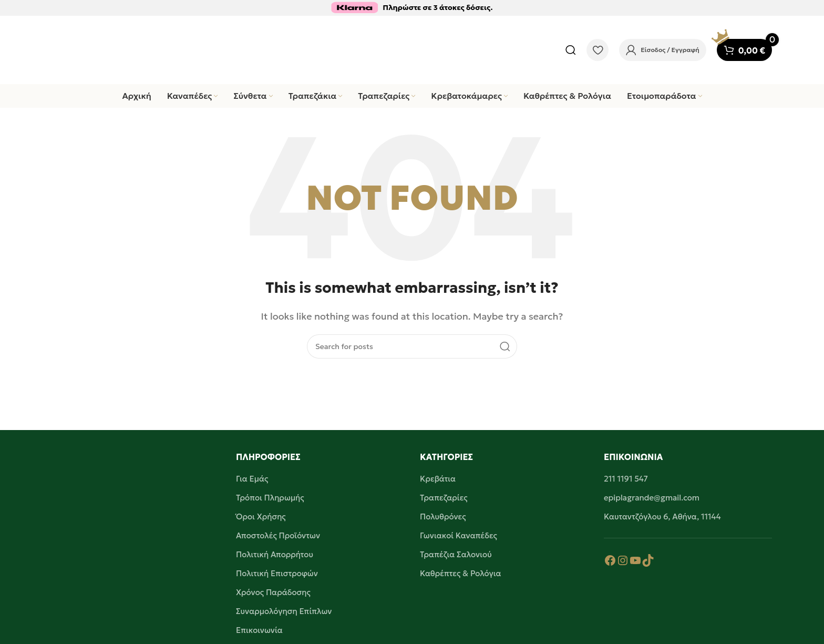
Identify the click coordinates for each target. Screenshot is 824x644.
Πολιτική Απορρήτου (275, 554)
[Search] (571, 50)
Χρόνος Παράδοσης (273, 592)
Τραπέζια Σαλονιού (456, 554)
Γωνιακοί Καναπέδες (459, 535)
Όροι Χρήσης (261, 517)
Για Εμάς (252, 479)
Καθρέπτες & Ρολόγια (461, 573)
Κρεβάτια (438, 479)
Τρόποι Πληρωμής (270, 498)
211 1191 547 (626, 479)
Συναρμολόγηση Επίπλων (284, 611)
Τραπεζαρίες (444, 498)
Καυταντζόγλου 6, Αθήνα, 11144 (662, 517)
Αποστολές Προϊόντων (278, 535)
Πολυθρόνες (443, 517)
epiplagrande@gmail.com (652, 498)
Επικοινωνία (259, 630)
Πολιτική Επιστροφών (277, 573)
